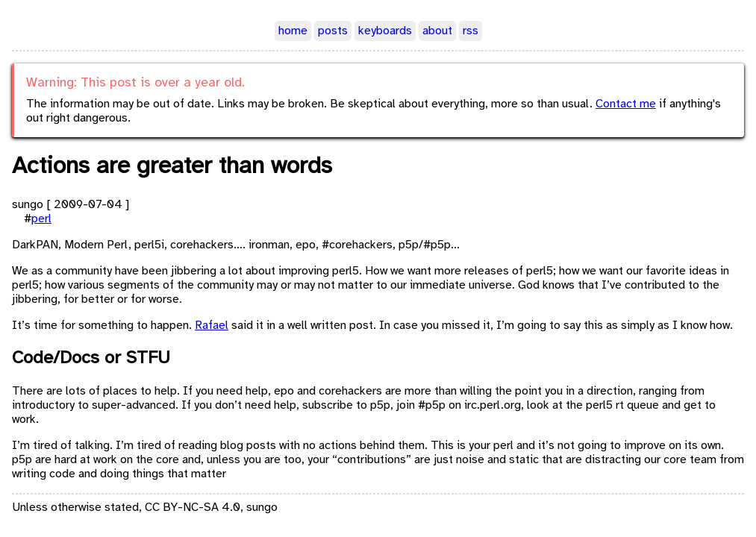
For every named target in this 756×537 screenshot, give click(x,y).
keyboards (385, 31)
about (437, 31)
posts (333, 31)
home (293, 31)
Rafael (212, 326)
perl (41, 219)
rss (471, 31)
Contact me (626, 104)
